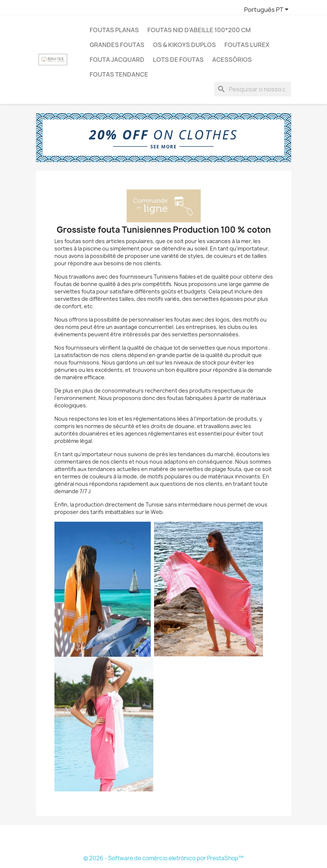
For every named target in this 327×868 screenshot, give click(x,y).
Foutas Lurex (247, 45)
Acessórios (232, 60)
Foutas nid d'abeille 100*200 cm (199, 30)
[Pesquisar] (253, 89)
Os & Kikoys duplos (184, 45)
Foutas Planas (114, 30)
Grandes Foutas (117, 45)
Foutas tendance (119, 74)
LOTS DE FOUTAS (178, 60)
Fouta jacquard (117, 60)
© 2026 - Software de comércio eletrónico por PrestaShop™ (163, 858)
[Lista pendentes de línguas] (268, 10)
